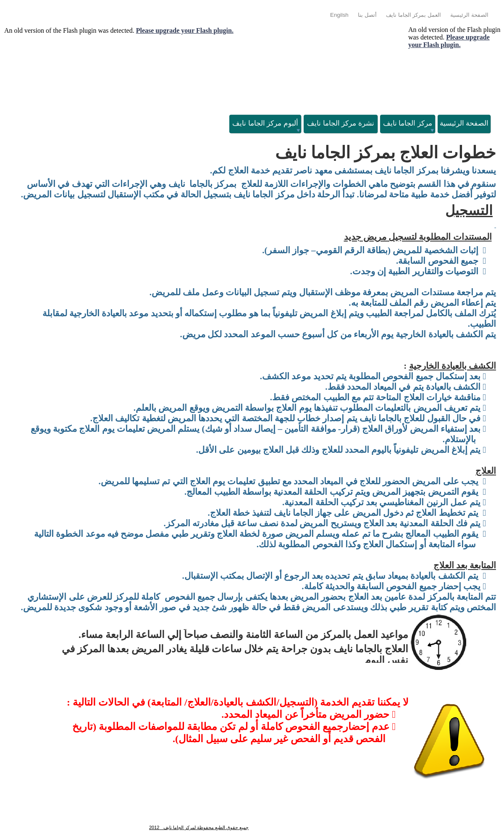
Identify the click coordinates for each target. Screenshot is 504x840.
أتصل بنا (367, 15)
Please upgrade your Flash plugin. (185, 30)
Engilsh (339, 15)
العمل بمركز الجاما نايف (413, 15)
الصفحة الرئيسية (469, 15)
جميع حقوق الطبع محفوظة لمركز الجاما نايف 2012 (199, 827)
